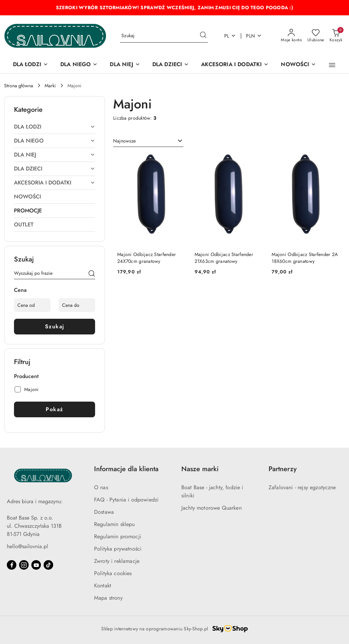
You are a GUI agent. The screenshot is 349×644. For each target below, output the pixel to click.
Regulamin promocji (118, 536)
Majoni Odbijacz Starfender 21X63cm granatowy (224, 258)
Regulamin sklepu (115, 524)
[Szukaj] (92, 274)
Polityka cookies (113, 573)
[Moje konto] (291, 36)
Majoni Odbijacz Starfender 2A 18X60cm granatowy (305, 258)
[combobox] (148, 141)
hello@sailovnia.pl (27, 546)
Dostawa (104, 512)
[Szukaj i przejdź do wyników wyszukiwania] (203, 36)
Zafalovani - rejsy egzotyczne (302, 487)
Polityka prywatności (118, 549)
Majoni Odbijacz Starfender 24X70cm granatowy (147, 258)
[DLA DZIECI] (171, 65)
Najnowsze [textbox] (124, 141)
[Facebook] (12, 565)
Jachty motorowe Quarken (211, 508)
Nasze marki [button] (200, 469)
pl (230, 36)
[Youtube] (36, 565)
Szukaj (55, 326)
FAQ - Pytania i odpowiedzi (126, 500)
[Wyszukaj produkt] (164, 36)
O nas (101, 487)
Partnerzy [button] (283, 469)
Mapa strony (108, 598)
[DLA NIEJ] (125, 65)
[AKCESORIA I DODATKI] (235, 65)
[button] (332, 65)
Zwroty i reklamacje (117, 561)
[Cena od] (32, 305)
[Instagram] (24, 565)
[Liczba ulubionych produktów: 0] (316, 36)
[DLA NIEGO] (79, 65)
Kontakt (103, 586)
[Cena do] (77, 305)
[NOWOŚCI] (298, 65)
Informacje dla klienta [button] (126, 469)
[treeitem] (55, 127)
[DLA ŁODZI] (31, 65)
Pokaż (55, 409)
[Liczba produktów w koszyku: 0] (336, 36)
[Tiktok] (48, 565)
